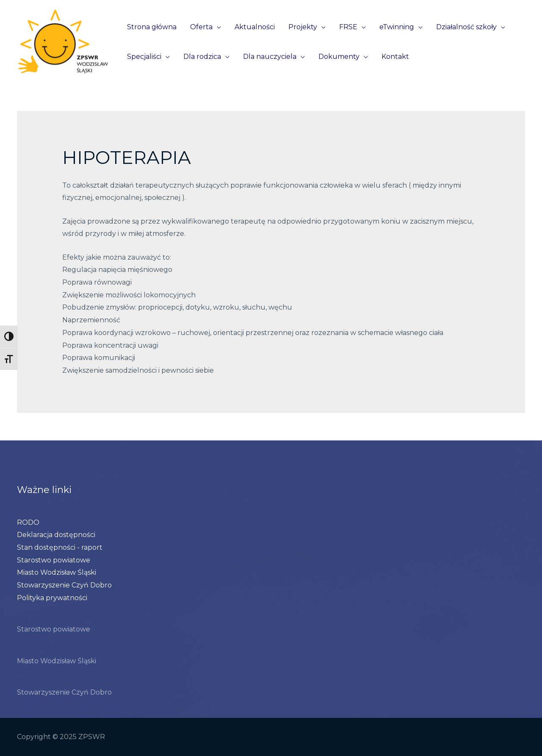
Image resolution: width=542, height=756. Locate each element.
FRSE (348, 27)
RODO (28, 522)
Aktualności (255, 27)
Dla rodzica (202, 57)
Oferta (201, 27)
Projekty (303, 27)
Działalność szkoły (466, 27)
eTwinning (397, 27)
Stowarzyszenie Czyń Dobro (64, 585)
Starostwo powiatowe (54, 560)
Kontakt (395, 57)
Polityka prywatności (52, 598)
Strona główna (152, 27)
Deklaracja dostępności (56, 535)
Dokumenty (339, 57)
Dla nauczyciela (270, 57)
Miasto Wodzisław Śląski (57, 572)
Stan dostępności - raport (60, 547)
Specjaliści (144, 57)
